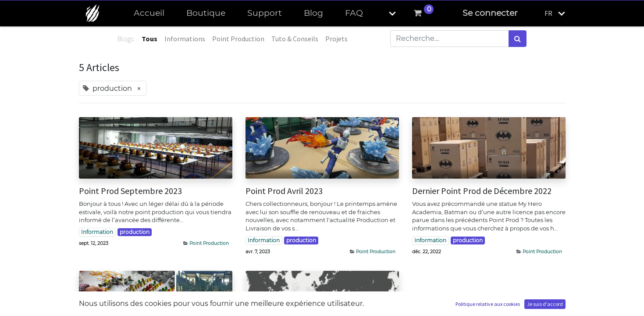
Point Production (209, 243)
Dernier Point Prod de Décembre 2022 (482, 191)
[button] (385, 13)
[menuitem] (149, 13)
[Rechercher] (518, 39)
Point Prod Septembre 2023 (130, 191)
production (135, 232)
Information (97, 232)
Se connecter (490, 13)
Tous (149, 39)
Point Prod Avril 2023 (284, 191)
